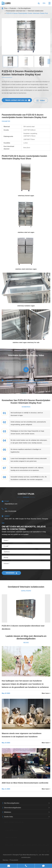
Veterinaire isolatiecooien (36, 11)
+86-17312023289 (26, 510)
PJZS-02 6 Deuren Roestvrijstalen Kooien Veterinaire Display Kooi (27, 13)
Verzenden (11, 573)
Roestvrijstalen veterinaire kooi (16, 11)
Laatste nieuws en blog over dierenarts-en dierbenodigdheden (26, 637)
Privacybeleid (14, 860)
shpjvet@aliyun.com (26, 502)
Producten (13, 8)
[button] (49, 61)
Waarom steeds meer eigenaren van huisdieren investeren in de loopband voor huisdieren (22, 735)
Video (41, 100)
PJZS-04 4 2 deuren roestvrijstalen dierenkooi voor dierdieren (23, 627)
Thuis (6, 8)
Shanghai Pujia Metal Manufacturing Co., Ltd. (27, 855)
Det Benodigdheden (24, 8)
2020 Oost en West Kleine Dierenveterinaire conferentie (25, 783)
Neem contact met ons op (18, 100)
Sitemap (5, 860)
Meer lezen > (46, 693)
